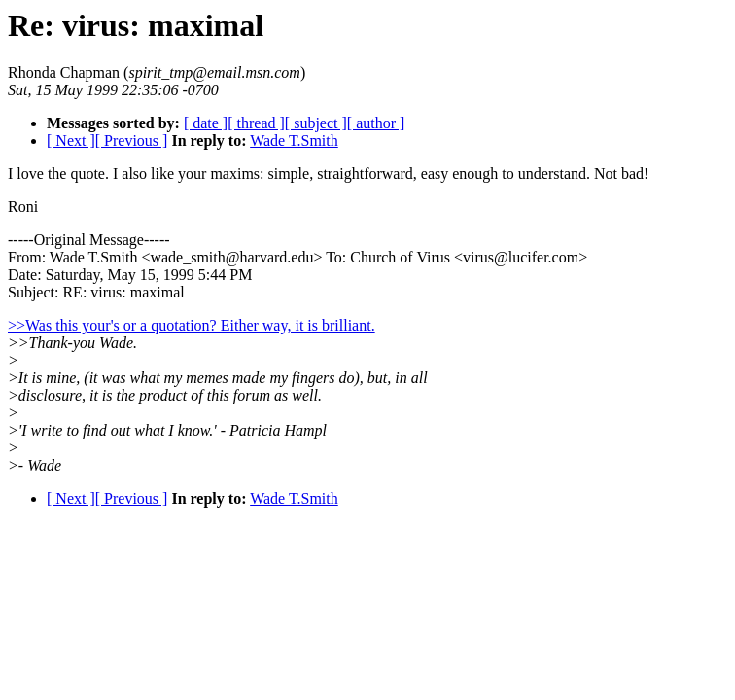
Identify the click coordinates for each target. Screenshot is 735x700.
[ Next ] (71, 140)
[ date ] (206, 123)
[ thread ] (256, 123)
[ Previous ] (132, 140)
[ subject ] (316, 123)
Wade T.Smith (294, 140)
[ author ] (376, 123)
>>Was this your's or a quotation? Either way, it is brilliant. (192, 325)
